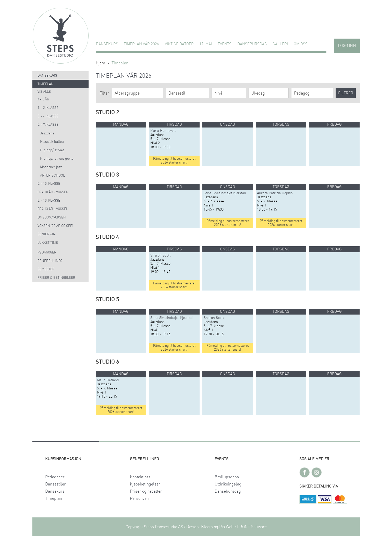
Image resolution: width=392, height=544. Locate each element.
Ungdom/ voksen (52, 218)
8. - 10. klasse (49, 201)
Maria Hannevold (163, 131)
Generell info (50, 261)
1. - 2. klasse (48, 108)
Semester (46, 269)
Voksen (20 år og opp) (55, 226)
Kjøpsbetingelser (145, 484)
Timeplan (46, 84)
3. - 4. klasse (48, 116)
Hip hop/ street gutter (58, 159)
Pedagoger (47, 253)
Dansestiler (56, 484)
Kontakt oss (140, 477)
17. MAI (206, 44)
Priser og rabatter (146, 491)
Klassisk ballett (52, 142)
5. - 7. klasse (48, 125)
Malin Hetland (108, 380)
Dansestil (177, 93)
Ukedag (258, 93)
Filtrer (346, 93)
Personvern (140, 499)
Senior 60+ (47, 234)
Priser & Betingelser (56, 278)
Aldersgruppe (127, 93)
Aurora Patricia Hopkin (275, 193)
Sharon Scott (161, 256)
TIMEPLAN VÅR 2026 (141, 44)
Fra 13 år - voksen (53, 209)
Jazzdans (47, 133)
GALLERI (280, 44)
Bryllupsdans (227, 477)
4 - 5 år (43, 100)
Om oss (301, 44)
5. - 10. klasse (49, 184)
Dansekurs (107, 44)
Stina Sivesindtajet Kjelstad (225, 193)
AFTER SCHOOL (53, 176)
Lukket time (48, 243)
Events (225, 44)
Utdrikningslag (228, 484)
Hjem (100, 63)
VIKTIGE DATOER (179, 44)
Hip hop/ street (52, 150)
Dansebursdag (252, 44)
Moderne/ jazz (51, 167)
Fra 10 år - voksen (53, 192)
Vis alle (44, 92)
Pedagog (302, 93)
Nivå (218, 93)
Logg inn (347, 46)
